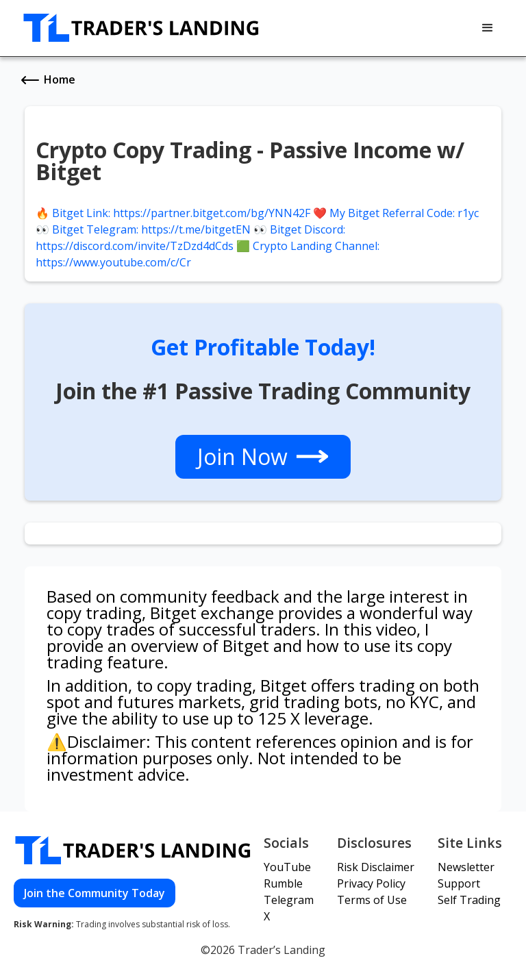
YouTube (287, 867)
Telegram (289, 900)
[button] (488, 28)
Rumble (283, 883)
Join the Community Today (95, 893)
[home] (142, 28)
